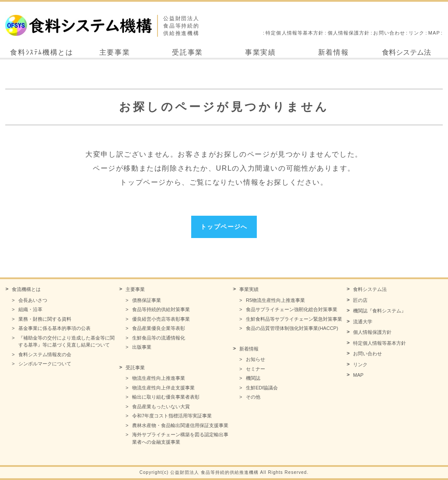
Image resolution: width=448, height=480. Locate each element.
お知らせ (255, 359)
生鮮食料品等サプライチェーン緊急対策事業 (294, 319)
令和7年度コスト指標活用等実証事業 (172, 416)
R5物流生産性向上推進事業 (275, 300)
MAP (434, 33)
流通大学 (363, 322)
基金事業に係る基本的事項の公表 (54, 328)
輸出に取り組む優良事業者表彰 (166, 397)
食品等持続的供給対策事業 (161, 309)
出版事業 (142, 347)
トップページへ (224, 227)
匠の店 (360, 300)
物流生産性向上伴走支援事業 (163, 388)
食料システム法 (406, 52)
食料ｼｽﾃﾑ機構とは (42, 52)
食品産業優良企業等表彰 (159, 328)
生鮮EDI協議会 (262, 388)
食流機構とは (26, 289)
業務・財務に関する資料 (45, 319)
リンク (416, 33)
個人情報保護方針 (349, 33)
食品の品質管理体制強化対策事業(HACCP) (292, 328)
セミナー (255, 369)
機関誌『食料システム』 (380, 311)
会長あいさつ (33, 300)
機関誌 (253, 378)
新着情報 (333, 52)
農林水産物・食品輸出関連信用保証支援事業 (180, 425)
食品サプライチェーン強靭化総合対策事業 (292, 309)
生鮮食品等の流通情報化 (159, 338)
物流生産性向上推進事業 (159, 378)
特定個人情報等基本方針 (295, 33)
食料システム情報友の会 (45, 354)
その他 (253, 397)
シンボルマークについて (45, 364)
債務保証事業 (147, 300)
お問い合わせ (389, 33)
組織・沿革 (30, 309)
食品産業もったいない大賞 (161, 406)
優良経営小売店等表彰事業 (161, 319)
